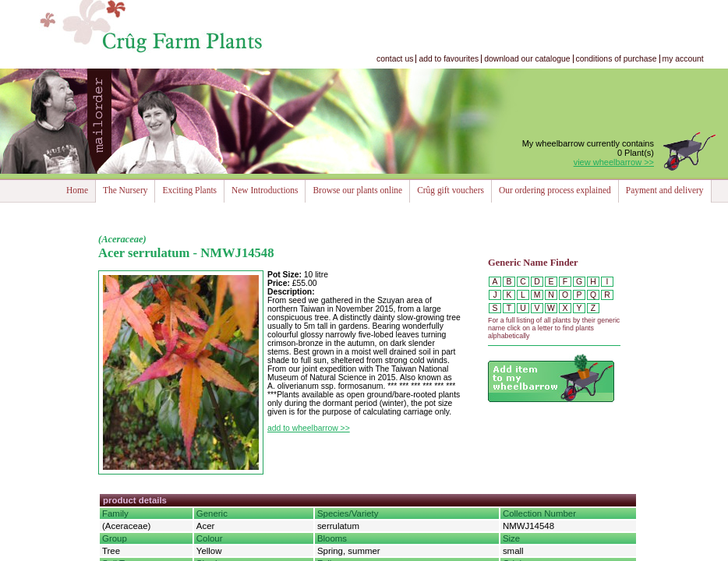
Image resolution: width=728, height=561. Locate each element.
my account (683, 59)
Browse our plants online (357, 190)
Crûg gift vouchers (451, 190)
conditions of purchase (617, 59)
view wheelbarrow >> (614, 162)
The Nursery (125, 190)
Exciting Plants (189, 190)
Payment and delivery (665, 190)
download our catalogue (527, 59)
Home (77, 190)
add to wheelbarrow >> (309, 428)
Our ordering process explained (555, 190)
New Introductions (265, 190)
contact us (395, 59)
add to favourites (449, 59)
